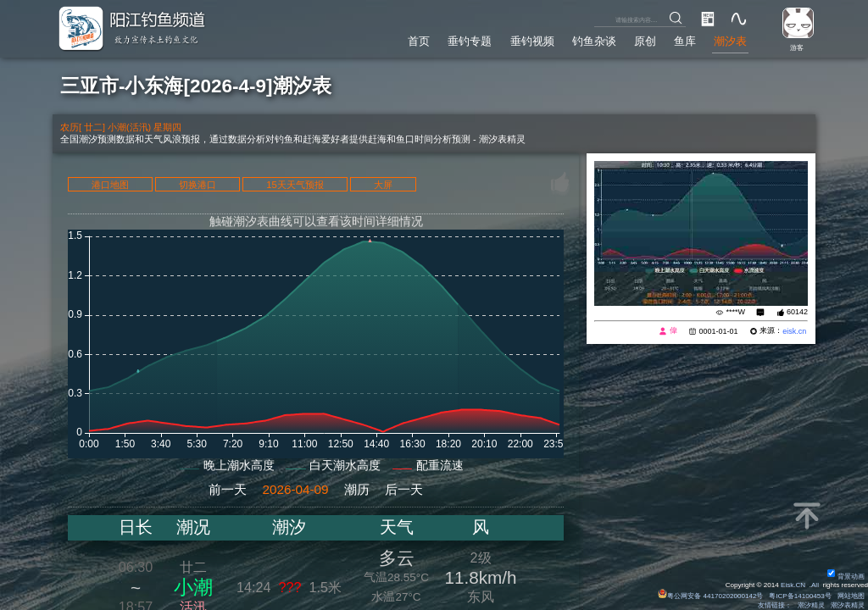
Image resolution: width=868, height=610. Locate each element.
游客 (797, 48)
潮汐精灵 (811, 605)
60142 (797, 312)
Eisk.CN (793, 585)
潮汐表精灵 (848, 605)
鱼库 (685, 42)
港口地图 (110, 185)
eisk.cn (794, 331)
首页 (419, 42)
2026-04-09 (295, 489)
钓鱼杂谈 (594, 42)
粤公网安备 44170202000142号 (711, 596)
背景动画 (846, 577)
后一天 (404, 489)
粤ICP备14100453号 (800, 596)
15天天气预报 (295, 185)
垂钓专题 (470, 42)
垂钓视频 (532, 42)
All (815, 585)
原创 (645, 42)
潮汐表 (730, 42)
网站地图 (851, 596)
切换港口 (198, 185)
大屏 (383, 185)
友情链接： (775, 605)
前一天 (228, 489)
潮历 (357, 489)
